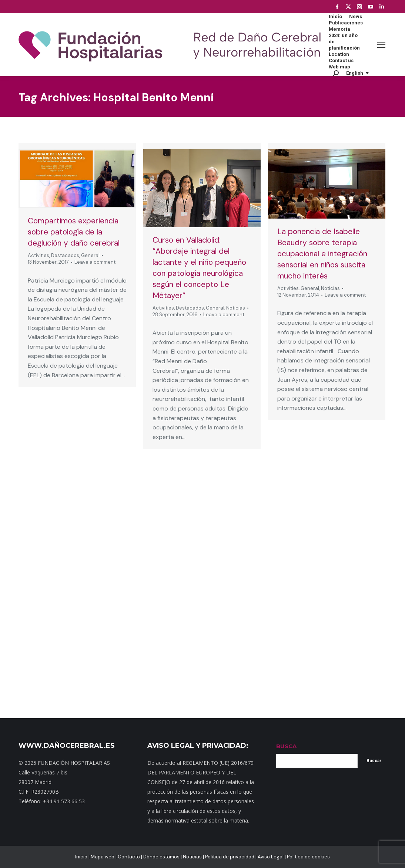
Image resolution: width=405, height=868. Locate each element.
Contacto (129, 857)
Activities (39, 255)
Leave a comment (95, 262)
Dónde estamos (161, 857)
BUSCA (286, 746)
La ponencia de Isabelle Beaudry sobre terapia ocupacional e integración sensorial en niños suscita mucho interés (322, 254)
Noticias (236, 308)
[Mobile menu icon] (381, 45)
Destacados (65, 255)
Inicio (81, 857)
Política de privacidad (230, 857)
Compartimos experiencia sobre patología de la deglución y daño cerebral (74, 232)
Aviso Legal (271, 857)
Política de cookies (308, 857)
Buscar (374, 761)
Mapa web (103, 857)
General (90, 255)
